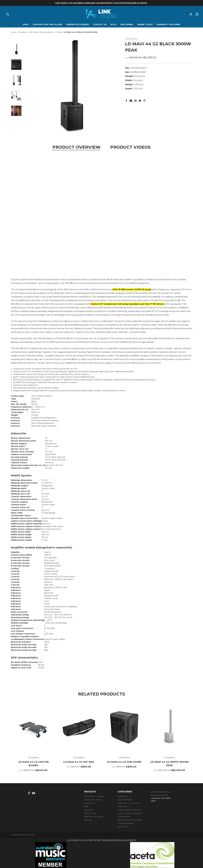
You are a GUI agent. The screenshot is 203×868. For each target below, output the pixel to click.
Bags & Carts (123, 806)
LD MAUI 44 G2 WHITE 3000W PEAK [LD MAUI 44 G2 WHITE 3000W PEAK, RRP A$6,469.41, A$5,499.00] (169, 764)
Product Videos (130, 147)
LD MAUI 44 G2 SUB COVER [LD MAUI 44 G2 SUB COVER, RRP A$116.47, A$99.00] (124, 762)
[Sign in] (191, 14)
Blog (114, 24)
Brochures (127, 24)
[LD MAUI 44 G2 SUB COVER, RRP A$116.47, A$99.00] (124, 727)
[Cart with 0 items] (197, 14)
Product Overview (76, 147)
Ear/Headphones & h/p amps (130, 820)
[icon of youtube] (33, 793)
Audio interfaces (125, 800)
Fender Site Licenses (78, 24)
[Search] (8, 14)
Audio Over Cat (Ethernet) (129, 803)
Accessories (122, 796)
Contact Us (100, 24)
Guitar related (124, 817)
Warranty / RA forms (169, 24)
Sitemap (88, 820)
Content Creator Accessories (130, 813)
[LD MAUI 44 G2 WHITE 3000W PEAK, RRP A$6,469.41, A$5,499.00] (169, 727)
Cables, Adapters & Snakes (129, 810)
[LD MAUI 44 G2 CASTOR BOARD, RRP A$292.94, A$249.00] (34, 727)
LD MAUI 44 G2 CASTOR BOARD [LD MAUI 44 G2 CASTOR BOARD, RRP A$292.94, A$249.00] (34, 764)
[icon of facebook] (29, 793)
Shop (26, 24)
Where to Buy (145, 24)
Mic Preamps (123, 827)
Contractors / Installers (47, 24)
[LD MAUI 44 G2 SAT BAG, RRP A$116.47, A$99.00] (79, 727)
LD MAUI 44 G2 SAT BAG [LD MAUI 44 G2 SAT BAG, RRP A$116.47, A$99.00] (79, 762)
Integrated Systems (126, 823)
